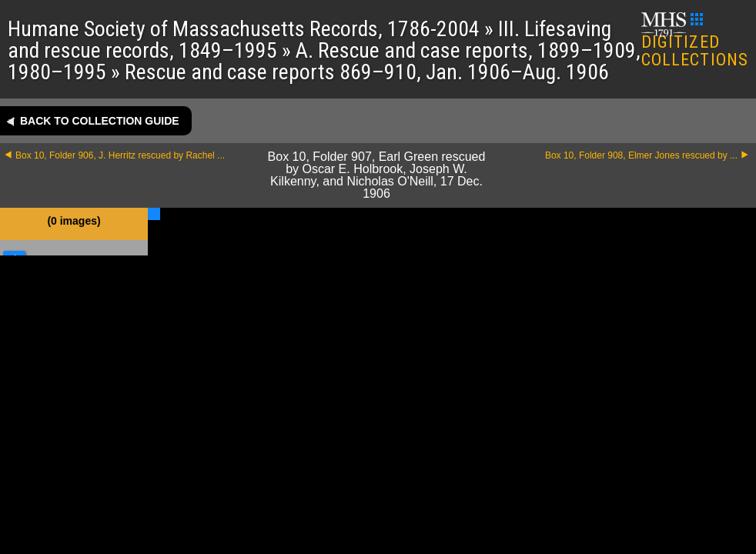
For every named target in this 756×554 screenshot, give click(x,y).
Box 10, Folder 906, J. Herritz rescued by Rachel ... (120, 155)
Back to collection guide (100, 121)
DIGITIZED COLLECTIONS (695, 41)
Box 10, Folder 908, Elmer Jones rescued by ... (641, 155)
